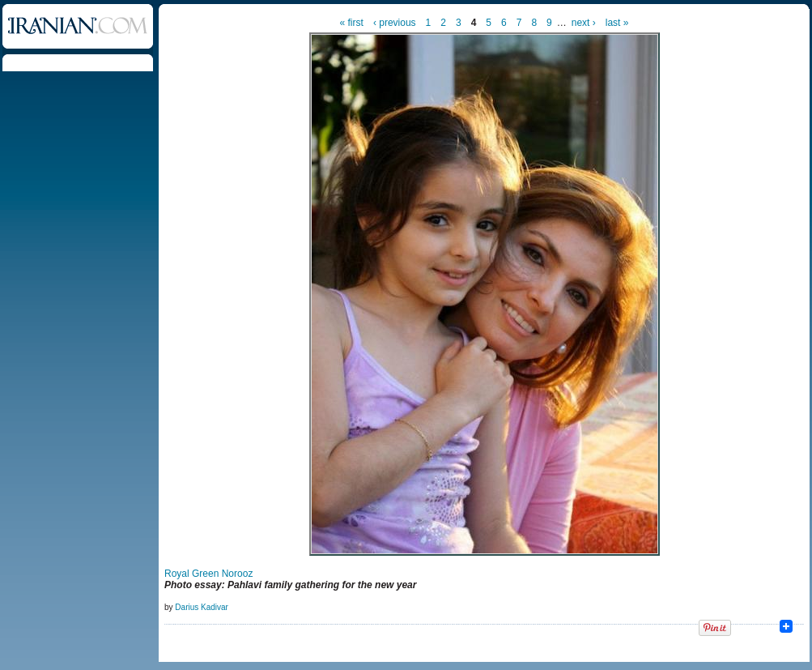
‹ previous (395, 23)
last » (617, 23)
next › (584, 23)
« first (352, 23)
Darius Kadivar (202, 607)
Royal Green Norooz (208, 574)
